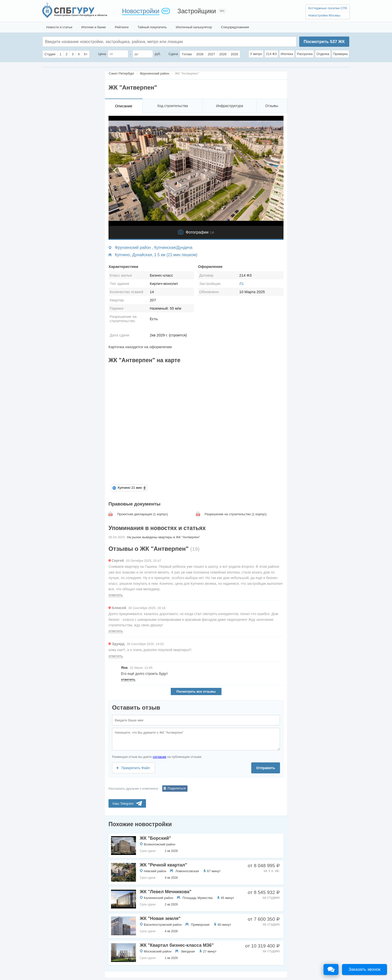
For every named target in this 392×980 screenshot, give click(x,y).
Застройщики (197, 11)
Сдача (173, 54)
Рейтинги (122, 27)
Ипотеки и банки (93, 27)
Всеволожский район (159, 844)
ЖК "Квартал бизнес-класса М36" (177, 945)
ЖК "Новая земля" (160, 918)
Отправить (266, 768)
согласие (159, 757)
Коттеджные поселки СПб (328, 8)
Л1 (241, 284)
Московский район (158, 951)
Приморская (200, 925)
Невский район (155, 871)
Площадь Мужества (197, 898)
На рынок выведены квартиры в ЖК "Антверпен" (164, 537)
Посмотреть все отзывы (196, 691)
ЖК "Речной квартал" (163, 865)
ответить (116, 595)
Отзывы (272, 106)
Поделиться (177, 788)
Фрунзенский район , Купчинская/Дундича (154, 248)
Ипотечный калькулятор (194, 27)
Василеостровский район (163, 925)
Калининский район (158, 898)
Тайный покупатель (152, 27)
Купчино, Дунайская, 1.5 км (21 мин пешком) (156, 255)
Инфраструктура (229, 106)
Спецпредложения (235, 27)
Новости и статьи (59, 27)
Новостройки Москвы (324, 15)
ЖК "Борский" (155, 838)
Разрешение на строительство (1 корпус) (236, 514)
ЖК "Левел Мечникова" (166, 892)
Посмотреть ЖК (324, 42)
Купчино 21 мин (130, 488)
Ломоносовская (187, 871)
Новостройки (141, 11)
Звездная (188, 951)
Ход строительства (172, 106)
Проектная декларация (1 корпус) (143, 514)
